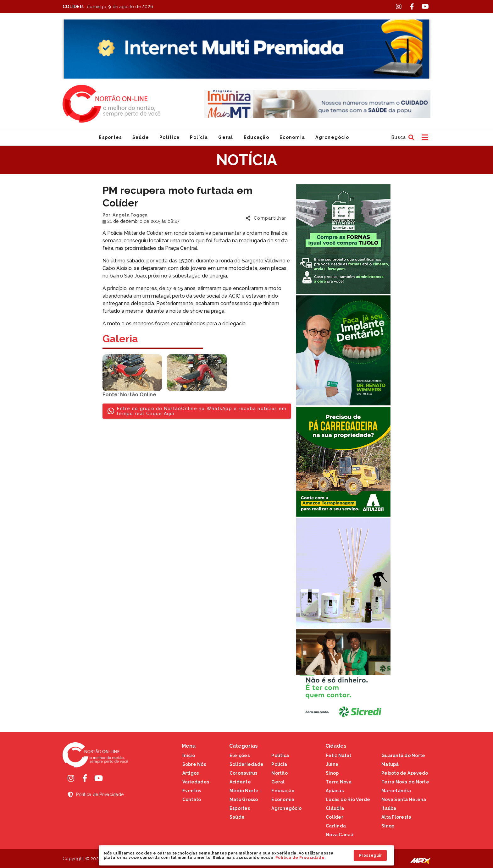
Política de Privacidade (300, 858)
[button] (402, 137)
